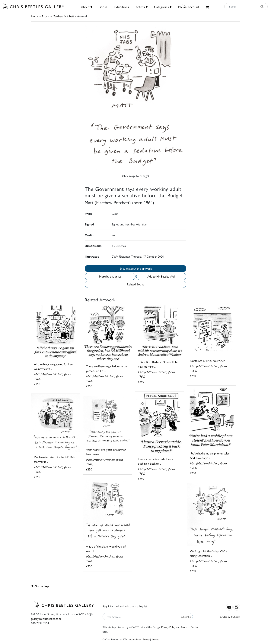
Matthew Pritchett (63, 16)
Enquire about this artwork (136, 268)
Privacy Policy (168, 627)
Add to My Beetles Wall (161, 276)
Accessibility (135, 639)
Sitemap (155, 639)
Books (103, 7)
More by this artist (110, 276)
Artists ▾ (142, 7)
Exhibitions (121, 7)
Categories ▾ (163, 7)
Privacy (146, 639)
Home (35, 16)
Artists (46, 16)
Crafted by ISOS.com (230, 617)
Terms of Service (190, 627)
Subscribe (186, 617)
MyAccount (189, 7)
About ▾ (87, 7)
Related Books (135, 284)
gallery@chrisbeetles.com (46, 619)
